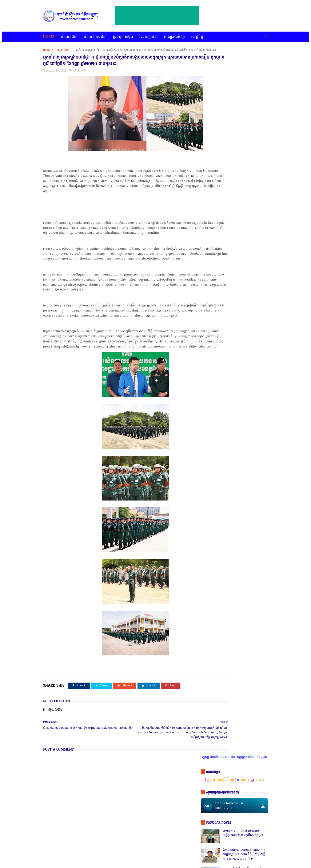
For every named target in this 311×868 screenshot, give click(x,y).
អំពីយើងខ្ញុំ (164, 854)
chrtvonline (73, 865)
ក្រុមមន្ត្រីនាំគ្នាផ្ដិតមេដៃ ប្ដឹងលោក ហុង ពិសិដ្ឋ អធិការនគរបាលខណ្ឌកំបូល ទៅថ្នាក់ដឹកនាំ (244, 320)
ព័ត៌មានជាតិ (69, 37)
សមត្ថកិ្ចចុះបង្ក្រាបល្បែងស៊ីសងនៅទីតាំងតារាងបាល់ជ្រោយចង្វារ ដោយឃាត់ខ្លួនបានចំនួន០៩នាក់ (245, 191)
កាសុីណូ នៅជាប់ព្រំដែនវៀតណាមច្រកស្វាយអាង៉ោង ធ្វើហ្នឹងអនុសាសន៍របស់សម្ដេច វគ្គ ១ (244, 232)
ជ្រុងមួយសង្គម (123, 37)
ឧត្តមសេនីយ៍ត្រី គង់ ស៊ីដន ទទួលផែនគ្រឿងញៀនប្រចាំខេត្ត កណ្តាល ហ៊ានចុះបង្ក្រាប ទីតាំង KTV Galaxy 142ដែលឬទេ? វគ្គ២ (245, 171)
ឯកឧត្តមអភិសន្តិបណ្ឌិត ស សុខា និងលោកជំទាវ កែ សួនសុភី (243, 249)
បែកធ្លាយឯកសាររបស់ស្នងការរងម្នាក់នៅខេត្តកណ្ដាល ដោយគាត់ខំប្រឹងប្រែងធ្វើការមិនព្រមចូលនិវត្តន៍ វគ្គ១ (245, 150)
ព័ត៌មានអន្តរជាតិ (95, 37)
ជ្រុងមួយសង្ (209, 638)
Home (49, 37)
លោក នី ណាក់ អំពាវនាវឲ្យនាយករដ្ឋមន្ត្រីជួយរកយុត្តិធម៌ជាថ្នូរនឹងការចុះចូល (244, 128)
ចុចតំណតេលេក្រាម (217, 352)
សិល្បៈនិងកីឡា (175, 37)
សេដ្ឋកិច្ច (197, 37)
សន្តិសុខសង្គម (247, 646)
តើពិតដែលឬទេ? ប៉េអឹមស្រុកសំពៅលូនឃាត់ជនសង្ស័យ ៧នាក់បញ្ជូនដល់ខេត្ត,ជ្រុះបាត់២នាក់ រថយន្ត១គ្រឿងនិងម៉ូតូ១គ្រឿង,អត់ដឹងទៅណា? (245, 433)
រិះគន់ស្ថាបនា (149, 37)
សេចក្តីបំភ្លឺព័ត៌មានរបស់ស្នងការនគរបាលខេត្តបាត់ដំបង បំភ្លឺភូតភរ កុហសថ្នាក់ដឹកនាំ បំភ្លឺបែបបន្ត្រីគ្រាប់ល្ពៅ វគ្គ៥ (244, 301)
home (47, 854)
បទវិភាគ (123, 854)
